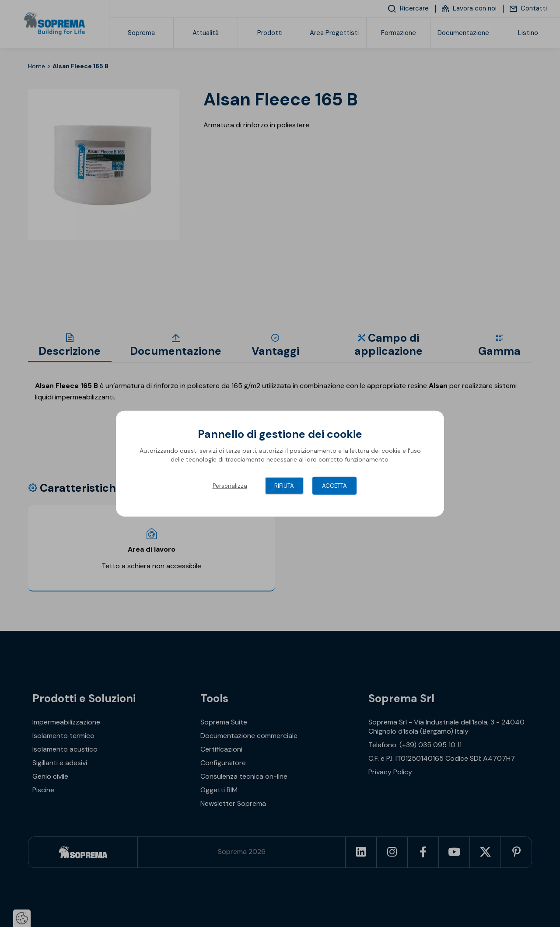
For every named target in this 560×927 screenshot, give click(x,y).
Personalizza (230, 486)
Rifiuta (284, 486)
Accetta (334, 486)
